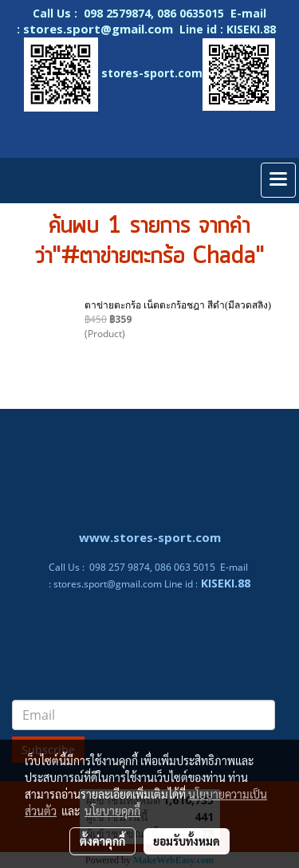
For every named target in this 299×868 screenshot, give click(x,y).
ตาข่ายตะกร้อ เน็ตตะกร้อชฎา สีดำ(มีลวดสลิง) (178, 305)
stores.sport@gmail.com (108, 584)
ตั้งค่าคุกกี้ (102, 841)
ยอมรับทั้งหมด (187, 841)
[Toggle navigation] (278, 180)
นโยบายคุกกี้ (112, 811)
